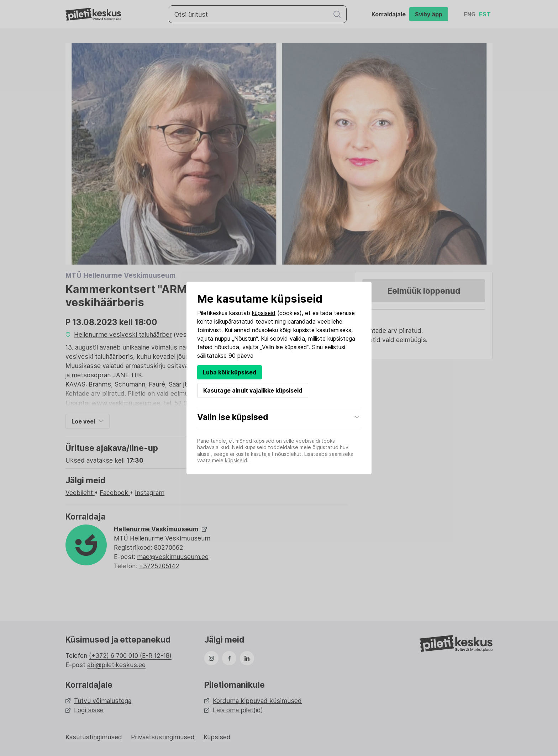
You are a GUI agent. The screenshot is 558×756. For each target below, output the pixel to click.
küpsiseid (264, 313)
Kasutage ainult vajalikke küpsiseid (253, 390)
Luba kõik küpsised (230, 372)
